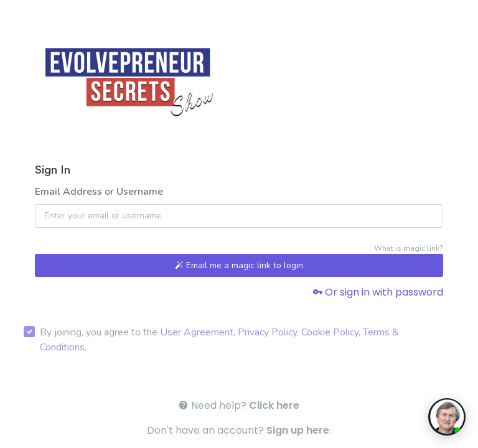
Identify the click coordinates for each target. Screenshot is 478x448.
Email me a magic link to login (239, 265)
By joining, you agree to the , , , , (219, 340)
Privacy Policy (267, 332)
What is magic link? (409, 248)
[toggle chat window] (447, 417)
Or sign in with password (378, 292)
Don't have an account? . (239, 430)
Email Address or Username (99, 192)
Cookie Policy (330, 332)
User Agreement (197, 332)
